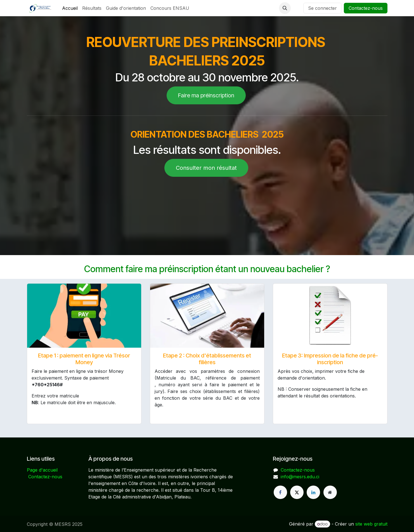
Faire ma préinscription (206, 95)
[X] (297, 492)
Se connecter (322, 8)
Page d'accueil (42, 470)
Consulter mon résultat (206, 168)
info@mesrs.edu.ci (300, 477)
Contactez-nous (366, 8)
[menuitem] (70, 8)
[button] (285, 8)
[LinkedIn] (313, 492)
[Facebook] (280, 492)
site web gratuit (371, 524)
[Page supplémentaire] (330, 492)
